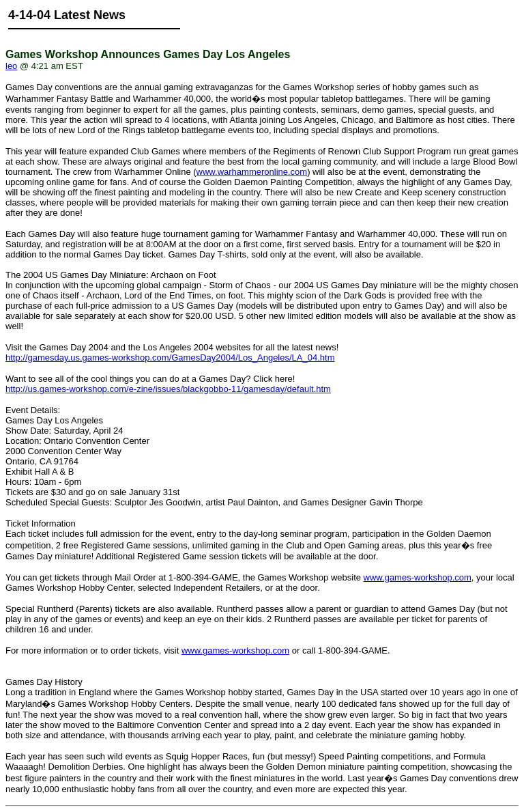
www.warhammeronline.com (252, 172)
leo (11, 66)
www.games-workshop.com (418, 577)
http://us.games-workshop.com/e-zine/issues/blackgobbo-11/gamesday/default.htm (168, 389)
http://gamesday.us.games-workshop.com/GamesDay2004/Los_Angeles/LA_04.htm (170, 358)
